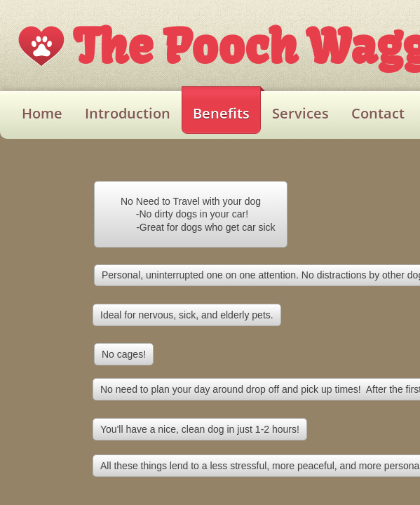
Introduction (128, 113)
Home (42, 113)
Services (300, 113)
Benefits (221, 113)
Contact (378, 113)
